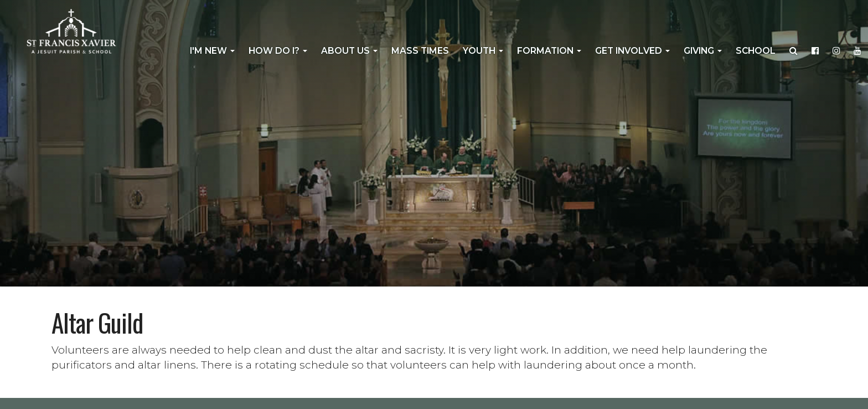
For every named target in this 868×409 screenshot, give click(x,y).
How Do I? (278, 51)
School (756, 51)
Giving (703, 51)
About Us (349, 51)
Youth (483, 51)
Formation (549, 51)
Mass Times (420, 51)
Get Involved (632, 51)
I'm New (212, 51)
